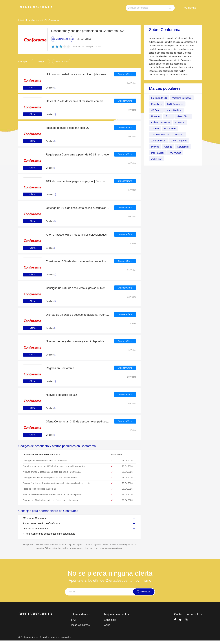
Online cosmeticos (161, 122)
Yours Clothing (175, 110)
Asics (107, 625)
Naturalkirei (185, 147)
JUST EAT (157, 159)
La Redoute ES (160, 98)
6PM (73, 620)
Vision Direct (185, 116)
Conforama (54, 20)
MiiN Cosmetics (177, 104)
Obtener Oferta (125, 74)
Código (40, 62)
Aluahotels (110, 620)
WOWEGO (176, 153)
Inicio (21, 20)
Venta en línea (62, 62)
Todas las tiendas (34, 20)
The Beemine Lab (161, 134)
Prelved (155, 147)
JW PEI (155, 128)
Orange (169, 147)
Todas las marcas (80, 625)
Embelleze (157, 104)
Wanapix (181, 134)
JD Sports (157, 110)
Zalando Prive (159, 141)
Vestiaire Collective (184, 98)
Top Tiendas (190, 8)
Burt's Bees (171, 128)
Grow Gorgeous (180, 141)
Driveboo (182, 122)
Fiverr (169, 116)
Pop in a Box (158, 153)
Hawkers (156, 116)
